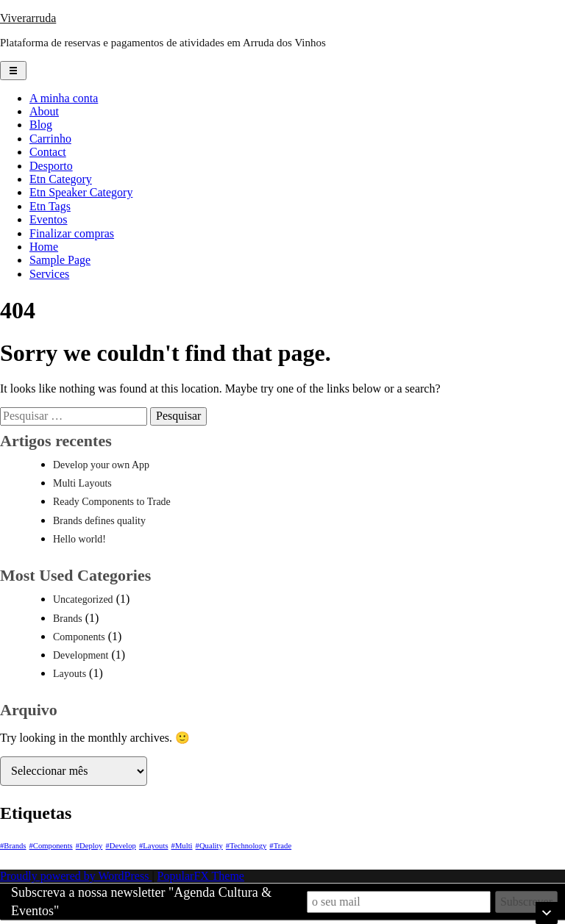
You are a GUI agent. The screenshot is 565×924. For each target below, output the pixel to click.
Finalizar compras (72, 233)
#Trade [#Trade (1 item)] (280, 846)
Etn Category (61, 179)
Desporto (51, 166)
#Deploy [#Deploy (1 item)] (89, 846)
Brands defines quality (99, 521)
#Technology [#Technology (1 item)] (246, 846)
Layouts (70, 674)
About (44, 111)
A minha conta (64, 98)
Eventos (49, 219)
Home (44, 247)
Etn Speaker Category (81, 192)
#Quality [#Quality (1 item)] (209, 846)
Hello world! (79, 539)
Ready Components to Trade (112, 502)
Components (79, 637)
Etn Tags (50, 206)
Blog (41, 125)
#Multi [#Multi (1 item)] (182, 846)
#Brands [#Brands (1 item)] (13, 846)
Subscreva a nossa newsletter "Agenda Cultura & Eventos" (141, 902)
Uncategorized (83, 599)
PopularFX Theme (201, 876)
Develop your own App (101, 465)
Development (81, 655)
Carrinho (50, 139)
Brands (68, 619)
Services (49, 274)
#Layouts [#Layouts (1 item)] (154, 846)
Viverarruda (28, 18)
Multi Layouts (82, 483)
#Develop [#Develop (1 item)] (120, 846)
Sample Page (60, 260)
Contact (48, 152)
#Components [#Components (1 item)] (51, 846)
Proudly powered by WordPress (76, 876)
